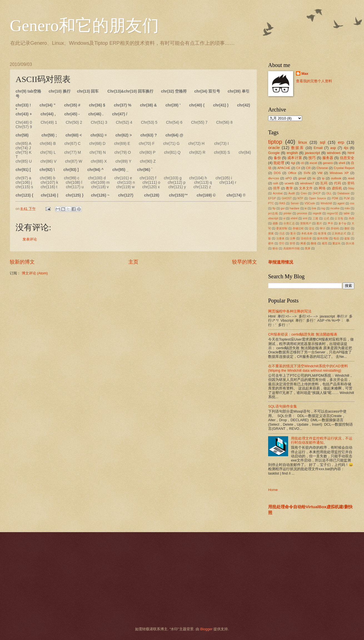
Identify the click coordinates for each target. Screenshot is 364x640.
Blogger (206, 629)
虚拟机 (337, 188)
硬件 (271, 243)
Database (343, 193)
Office (292, 173)
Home (273, 490)
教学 (289, 188)
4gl (293, 163)
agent (341, 203)
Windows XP (339, 173)
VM (320, 173)
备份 (277, 158)
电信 (336, 238)
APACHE (284, 168)
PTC (271, 203)
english (292, 153)
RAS (282, 203)
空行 (282, 243)
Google (274, 153)
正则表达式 (339, 233)
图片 (319, 223)
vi (284, 218)
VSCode (310, 203)
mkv (347, 208)
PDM (335, 198)
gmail (302, 178)
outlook (336, 178)
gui (283, 208)
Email (318, 148)
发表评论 (30, 239)
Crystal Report (344, 168)
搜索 (271, 233)
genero (328, 163)
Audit (292, 193)
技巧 (312, 158)
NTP (301, 198)
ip (323, 178)
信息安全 (347, 158)
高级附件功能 (291, 248)
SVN (307, 173)
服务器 (328, 158)
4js (346, 148)
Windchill (326, 203)
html (351, 153)
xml (305, 218)
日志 (282, 233)
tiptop (275, 142)
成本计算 (295, 158)
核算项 (322, 233)
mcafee (335, 208)
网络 (322, 188)
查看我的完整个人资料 (314, 81)
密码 (351, 183)
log (323, 208)
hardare (295, 208)
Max (305, 74)
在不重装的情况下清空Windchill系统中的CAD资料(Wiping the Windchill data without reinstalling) (308, 368)
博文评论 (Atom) (35, 273)
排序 (277, 188)
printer (287, 213)
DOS (277, 173)
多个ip (342, 223)
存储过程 (298, 228)
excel (313, 163)
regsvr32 (333, 213)
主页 (133, 262)
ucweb (289, 183)
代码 (338, 183)
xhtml (294, 218)
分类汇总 (289, 223)
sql (323, 142)
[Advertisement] (175, 579)
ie (306, 208)
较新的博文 (22, 262)
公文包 (339, 218)
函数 (275, 223)
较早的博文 (245, 262)
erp (341, 142)
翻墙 (314, 243)
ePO (289, 178)
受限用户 (306, 223)
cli (302, 163)
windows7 (307, 183)
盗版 (347, 238)
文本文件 (306, 188)
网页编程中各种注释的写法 (290, 311)
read (351, 178)
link (314, 208)
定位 (312, 228)
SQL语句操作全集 (283, 406)
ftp (274, 208)
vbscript (273, 218)
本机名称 (307, 233)
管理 (292, 243)
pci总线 (273, 213)
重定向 (336, 243)
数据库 (298, 148)
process (302, 213)
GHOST (287, 198)
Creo (304, 193)
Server (295, 203)
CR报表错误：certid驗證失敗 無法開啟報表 (303, 334)
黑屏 (308, 248)
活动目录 (306, 238)
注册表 (280, 238)
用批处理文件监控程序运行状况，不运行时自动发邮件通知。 (322, 440)
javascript (312, 153)
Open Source (318, 198)
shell (342, 163)
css (352, 203)
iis (314, 178)
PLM (347, 198)
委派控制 (282, 228)
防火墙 (350, 243)
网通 (303, 243)
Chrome (322, 168)
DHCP (317, 193)
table (346, 213)
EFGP (272, 198)
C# (298, 168)
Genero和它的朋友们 (84, 26)
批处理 (279, 163)
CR (308, 168)
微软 (347, 228)
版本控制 (323, 238)
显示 (293, 233)
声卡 (330, 223)
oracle (274, 147)
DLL (329, 193)
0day (351, 188)
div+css (274, 178)
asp (333, 148)
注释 (293, 238)
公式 (327, 218)
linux (303, 142)
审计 (323, 228)
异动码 (335, 228)
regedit (317, 213)
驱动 (275, 248)
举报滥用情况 (281, 262)
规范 (325, 243)
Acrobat (278, 193)
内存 (351, 218)
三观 (316, 218)
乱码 (324, 183)
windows (334, 153)
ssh (276, 183)
